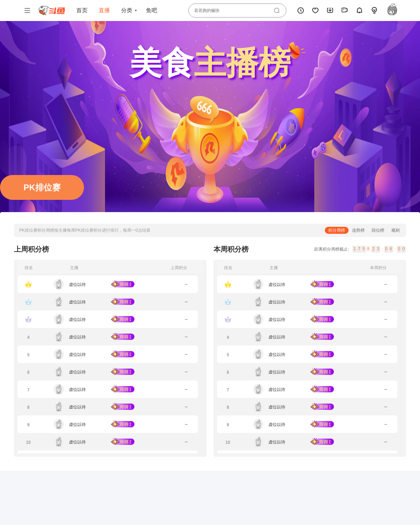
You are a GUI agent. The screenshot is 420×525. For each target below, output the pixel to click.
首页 (82, 10)
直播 (104, 10)
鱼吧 (152, 10)
